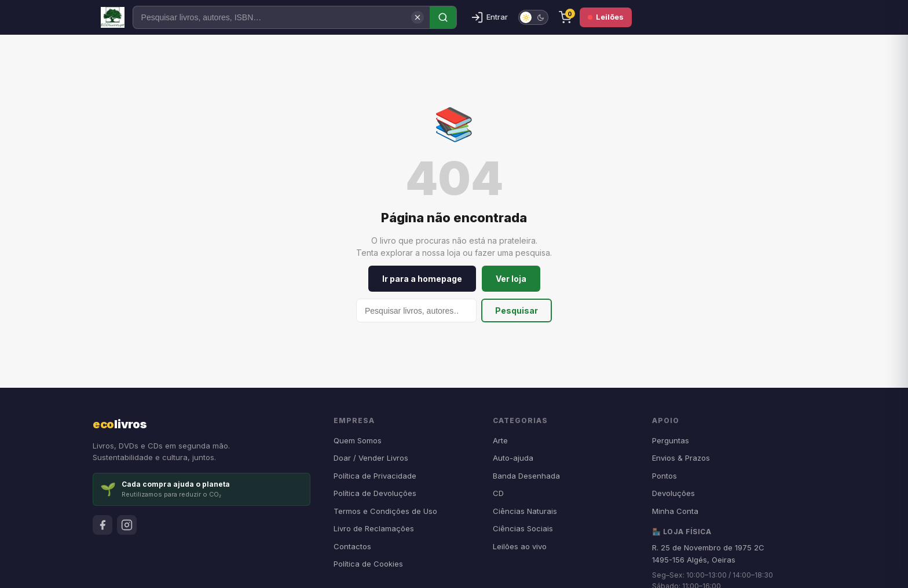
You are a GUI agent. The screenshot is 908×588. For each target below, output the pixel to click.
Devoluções (673, 493)
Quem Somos (358, 440)
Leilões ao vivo (520, 546)
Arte (500, 440)
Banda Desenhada (526, 476)
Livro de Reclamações (374, 528)
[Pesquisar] (281, 17)
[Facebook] (102, 525)
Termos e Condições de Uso (385, 511)
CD (498, 493)
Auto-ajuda (513, 458)
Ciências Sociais (523, 528)
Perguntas (671, 440)
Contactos (352, 546)
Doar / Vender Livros (371, 458)
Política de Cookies (368, 564)
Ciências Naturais (525, 511)
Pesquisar (517, 310)
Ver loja (511, 279)
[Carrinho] (565, 17)
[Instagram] (127, 525)
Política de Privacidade (375, 476)
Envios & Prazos (681, 458)
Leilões (606, 17)
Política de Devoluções (375, 493)
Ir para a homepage (422, 279)
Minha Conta (675, 511)
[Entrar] (489, 17)
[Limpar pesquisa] (418, 17)
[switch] (533, 17)
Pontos (664, 476)
